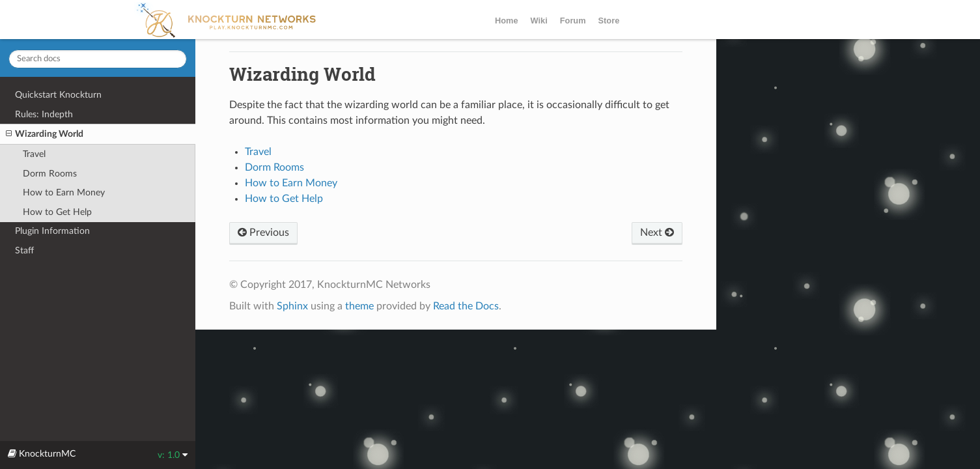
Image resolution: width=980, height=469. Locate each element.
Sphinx (292, 306)
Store (609, 21)
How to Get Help (57, 212)
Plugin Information (52, 231)
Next (657, 233)
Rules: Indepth (44, 114)
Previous (263, 233)
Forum (573, 21)
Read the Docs (466, 306)
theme (359, 306)
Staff (24, 250)
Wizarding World (45, 134)
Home (507, 21)
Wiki (539, 21)
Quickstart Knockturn (58, 95)
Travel (34, 154)
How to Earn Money (64, 192)
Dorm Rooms (50, 174)
